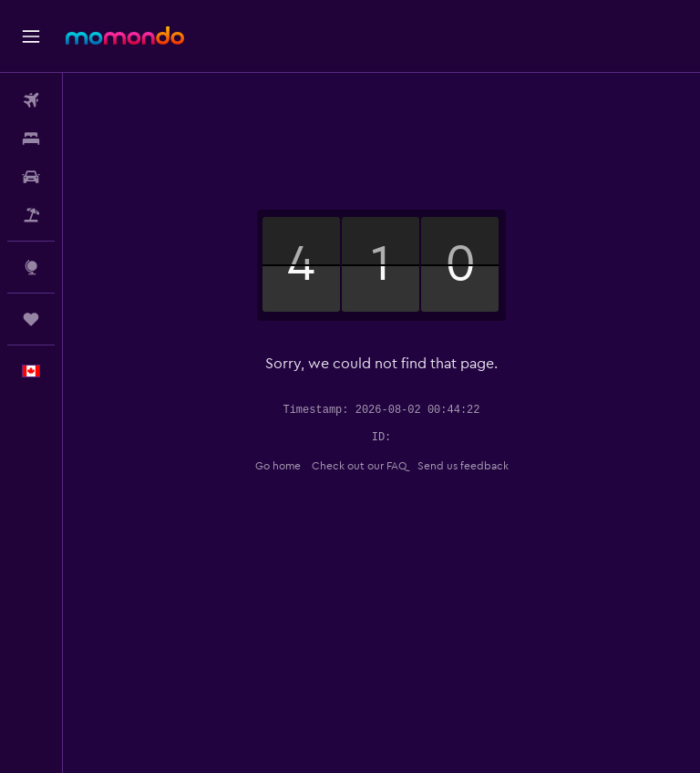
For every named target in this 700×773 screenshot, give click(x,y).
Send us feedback (463, 466)
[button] (31, 36)
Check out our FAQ (359, 466)
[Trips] (31, 319)
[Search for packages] (31, 215)
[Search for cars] (31, 177)
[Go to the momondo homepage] (125, 36)
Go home (278, 466)
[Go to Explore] (31, 267)
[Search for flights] (31, 100)
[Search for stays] (31, 139)
